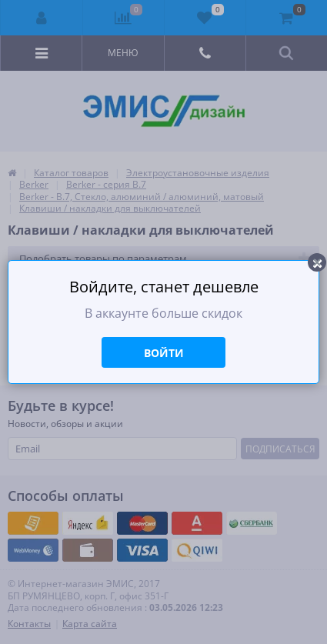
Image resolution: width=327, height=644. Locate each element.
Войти (164, 353)
